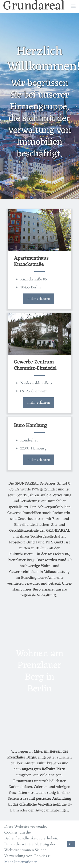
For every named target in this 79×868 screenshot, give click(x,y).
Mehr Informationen (21, 862)
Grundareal (34, 6)
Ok (71, 844)
